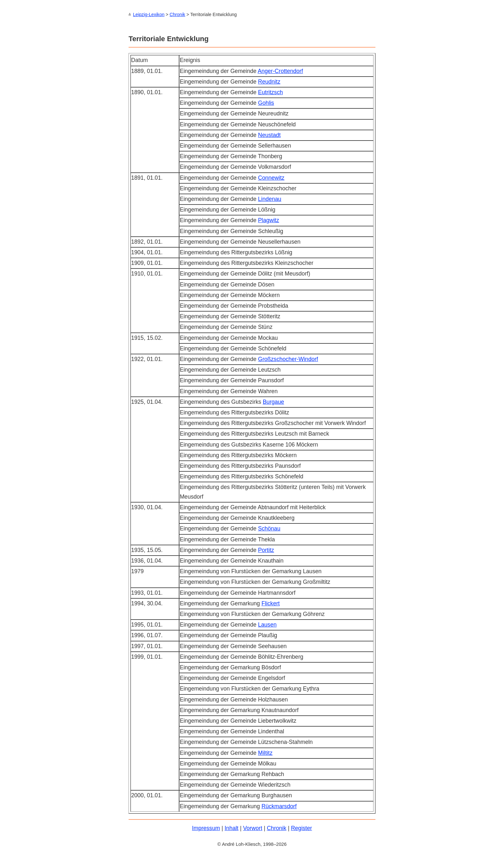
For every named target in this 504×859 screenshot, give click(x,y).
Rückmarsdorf (279, 806)
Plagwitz (269, 220)
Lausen (267, 624)
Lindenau (270, 199)
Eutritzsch (270, 92)
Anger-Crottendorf (280, 71)
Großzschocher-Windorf (288, 359)
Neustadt (269, 135)
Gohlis (266, 103)
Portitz (266, 550)
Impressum (206, 828)
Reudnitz (269, 81)
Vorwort (253, 828)
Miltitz (265, 753)
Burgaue (273, 402)
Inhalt (232, 828)
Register (301, 828)
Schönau (269, 528)
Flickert (270, 603)
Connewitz (271, 177)
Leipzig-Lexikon (149, 14)
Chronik (178, 14)
